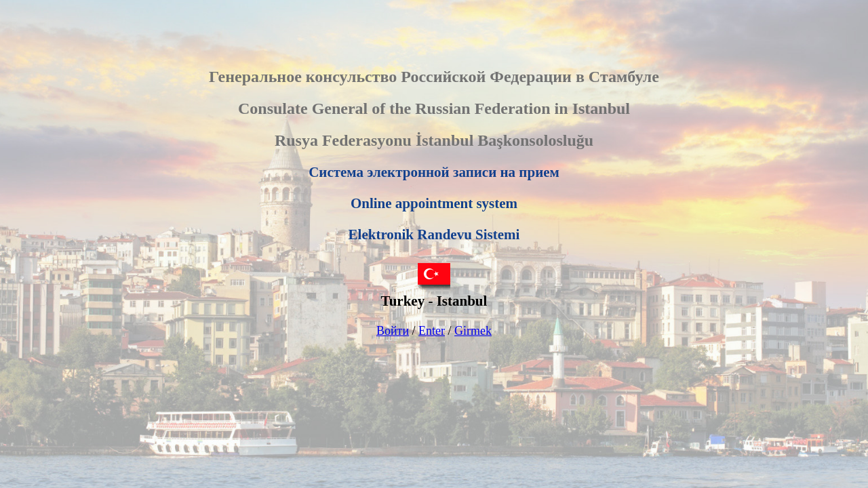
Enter (432, 331)
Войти (393, 331)
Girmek (473, 331)
